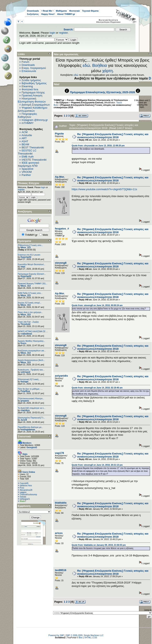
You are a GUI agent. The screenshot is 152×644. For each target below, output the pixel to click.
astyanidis (61, 376)
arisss (59, 533)
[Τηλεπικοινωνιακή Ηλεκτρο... (31, 399)
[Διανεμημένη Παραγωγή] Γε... (31, 418)
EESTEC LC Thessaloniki (27, 152)
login (52, 33)
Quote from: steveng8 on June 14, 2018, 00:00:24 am (97, 305)
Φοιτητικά (74, 11)
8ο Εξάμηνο (62, 103)
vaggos (23, 492)
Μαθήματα (61, 11)
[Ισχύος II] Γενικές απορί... (30, 303)
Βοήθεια (99, 65)
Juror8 (24, 420)
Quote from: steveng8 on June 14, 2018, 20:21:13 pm (97, 465)
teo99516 (61, 570)
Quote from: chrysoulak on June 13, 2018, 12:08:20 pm (98, 146)
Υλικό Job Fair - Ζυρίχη (28, 322)
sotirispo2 (25, 372)
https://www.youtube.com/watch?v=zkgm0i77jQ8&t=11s (104, 189)
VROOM (27, 172)
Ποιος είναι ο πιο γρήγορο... (30, 312)
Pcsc (22, 488)
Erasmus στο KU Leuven (29, 255)
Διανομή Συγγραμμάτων (36, 105)
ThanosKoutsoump (28, 495)
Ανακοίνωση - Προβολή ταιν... (31, 370)
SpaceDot (27, 169)
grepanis (25, 401)
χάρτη (107, 71)
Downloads (33, 11)
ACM (25, 132)
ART (24, 138)
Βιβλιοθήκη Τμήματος (34, 83)
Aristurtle (27, 135)
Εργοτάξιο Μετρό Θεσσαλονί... (32, 264)
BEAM (25, 144)
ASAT (25, 141)
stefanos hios (26, 486)
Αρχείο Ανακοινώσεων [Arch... (31, 360)
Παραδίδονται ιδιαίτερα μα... (30, 427)
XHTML (88, 638)
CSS (95, 638)
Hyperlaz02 (26, 257)
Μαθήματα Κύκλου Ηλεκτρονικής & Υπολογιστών (102, 100)
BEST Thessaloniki (33, 147)
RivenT (23, 501)
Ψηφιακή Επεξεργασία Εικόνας (87, 103)
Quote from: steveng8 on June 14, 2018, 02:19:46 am (97, 388)
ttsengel (24, 382)
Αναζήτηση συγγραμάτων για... (32, 351)
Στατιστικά (24, 436)
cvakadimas (26, 334)
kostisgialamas (28, 430)
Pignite (59, 134)
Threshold (25, 324)
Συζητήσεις (33, 14)
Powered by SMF (56, 635)
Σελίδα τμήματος (31, 80)
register (63, 33)
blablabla (61, 503)
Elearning (27, 86)
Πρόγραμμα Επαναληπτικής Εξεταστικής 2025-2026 (103, 92)
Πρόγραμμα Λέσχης (33, 92)
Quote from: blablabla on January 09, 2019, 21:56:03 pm (99, 545)
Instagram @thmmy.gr (35, 120)
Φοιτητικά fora (30, 89)
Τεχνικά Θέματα (90, 11)
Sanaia (23, 497)
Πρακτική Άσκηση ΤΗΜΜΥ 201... (33, 284)
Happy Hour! (48, 14)
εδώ (86, 65)
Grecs (23, 343)
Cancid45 (24, 483)
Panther (26, 175)
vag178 (59, 453)
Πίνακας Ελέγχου (29, 183)
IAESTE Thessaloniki (34, 160)
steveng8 (61, 263)
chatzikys (25, 410)
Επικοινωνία (29, 71)
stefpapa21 (25, 499)
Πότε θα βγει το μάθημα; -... (30, 389)
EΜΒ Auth (28, 157)
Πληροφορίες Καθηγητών (27, 115)
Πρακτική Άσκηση (32, 95)
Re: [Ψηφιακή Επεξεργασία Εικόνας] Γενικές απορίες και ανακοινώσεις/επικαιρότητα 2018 (113, 136)
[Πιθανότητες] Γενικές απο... (30, 245)
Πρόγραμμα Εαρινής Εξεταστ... (32, 274)
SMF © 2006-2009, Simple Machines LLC (85, 635)
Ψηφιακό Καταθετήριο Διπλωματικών (32, 109)
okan (23, 267)
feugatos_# (62, 229)
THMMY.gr (59, 100)
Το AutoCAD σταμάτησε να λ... (32, 408)
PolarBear (25, 391)
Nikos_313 (25, 248)
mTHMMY (28, 123)
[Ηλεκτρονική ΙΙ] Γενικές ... (29, 379)
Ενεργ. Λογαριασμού (34, 68)
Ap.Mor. (60, 177)
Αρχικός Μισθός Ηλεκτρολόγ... (31, 341)
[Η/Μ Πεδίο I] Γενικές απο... (30, 293)
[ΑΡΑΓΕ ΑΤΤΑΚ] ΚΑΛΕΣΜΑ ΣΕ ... (33, 331)
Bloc (81, 638)
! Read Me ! (47, 11)
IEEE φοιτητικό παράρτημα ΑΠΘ (29, 164)
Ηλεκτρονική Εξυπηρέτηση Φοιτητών (32, 100)
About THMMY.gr (66, 14)
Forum (26, 62)
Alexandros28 (26, 490)
